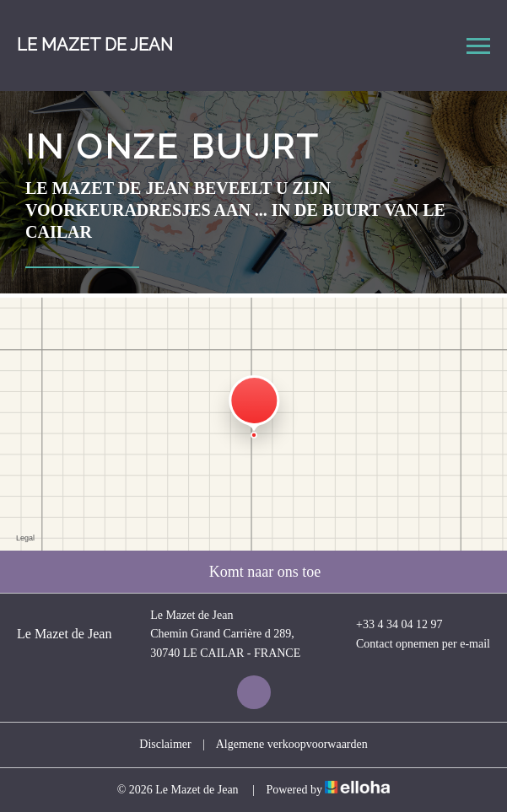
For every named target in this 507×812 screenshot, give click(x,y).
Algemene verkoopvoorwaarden (292, 744)
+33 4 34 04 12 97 (389, 625)
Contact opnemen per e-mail (413, 644)
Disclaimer (165, 744)
